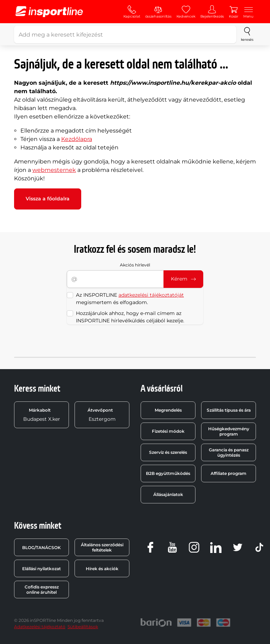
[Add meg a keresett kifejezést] (125, 34)
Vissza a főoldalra (48, 199)
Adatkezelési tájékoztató (40, 627)
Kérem (183, 279)
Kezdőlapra (77, 139)
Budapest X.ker (42, 415)
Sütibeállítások (83, 627)
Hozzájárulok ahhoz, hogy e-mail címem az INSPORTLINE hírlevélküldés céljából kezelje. (130, 317)
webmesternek (54, 170)
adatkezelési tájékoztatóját (151, 295)
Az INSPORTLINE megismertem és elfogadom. (130, 299)
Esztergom (102, 415)
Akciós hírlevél (135, 265)
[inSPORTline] (49, 12)
